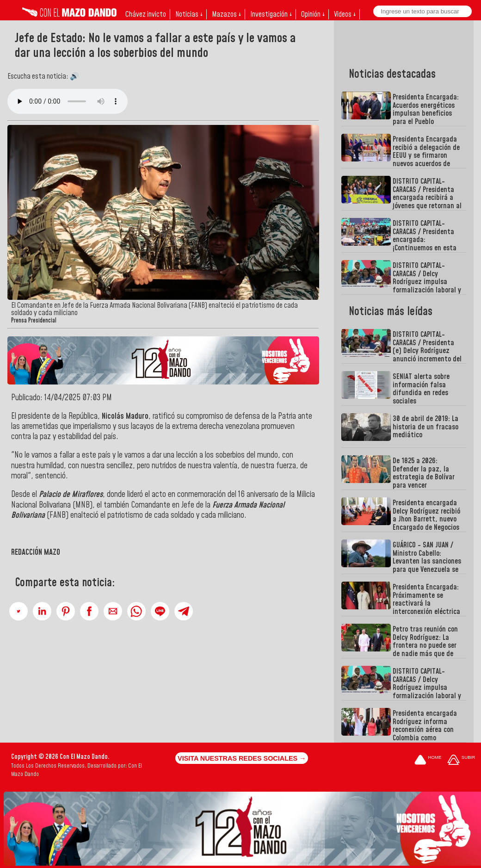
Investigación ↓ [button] (271, 14)
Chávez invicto (146, 14)
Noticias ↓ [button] (189, 14)
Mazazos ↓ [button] (226, 14)
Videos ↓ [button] (345, 14)
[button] (18, 611)
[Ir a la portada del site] (428, 760)
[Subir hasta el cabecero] (461, 760)
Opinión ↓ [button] (313, 14)
